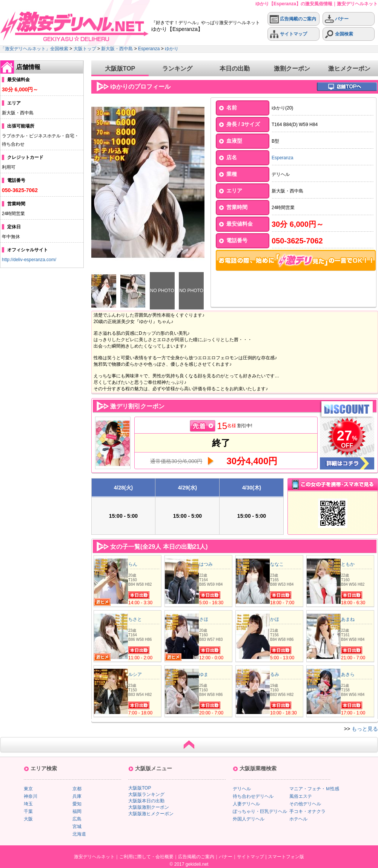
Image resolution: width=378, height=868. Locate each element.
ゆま (204, 674)
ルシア (135, 674)
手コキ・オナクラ (307, 811)
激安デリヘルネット (94, 857)
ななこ (277, 564)
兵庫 (77, 796)
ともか (348, 564)
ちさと (135, 619)
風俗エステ (301, 796)
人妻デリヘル (246, 804)
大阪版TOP (120, 68)
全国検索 (339, 34)
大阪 (28, 819)
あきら (348, 674)
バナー (337, 19)
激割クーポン (292, 68)
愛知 (77, 804)
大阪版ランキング (146, 794)
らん (133, 564)
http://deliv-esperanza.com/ (29, 260)
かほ (275, 619)
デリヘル (242, 789)
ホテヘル (298, 819)
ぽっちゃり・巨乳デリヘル (260, 811)
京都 (77, 789)
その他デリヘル (305, 804)
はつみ (206, 564)
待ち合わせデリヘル (253, 796)
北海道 (79, 834)
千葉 (28, 811)
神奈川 (31, 796)
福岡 (77, 811)
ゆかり (172, 49)
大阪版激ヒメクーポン (151, 814)
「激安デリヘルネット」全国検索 (34, 49)
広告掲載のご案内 (293, 19)
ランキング (177, 68)
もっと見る (365, 729)
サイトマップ (288, 34)
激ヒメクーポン (349, 68)
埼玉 (28, 804)
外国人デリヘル (249, 819)
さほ (204, 619)
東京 (28, 789)
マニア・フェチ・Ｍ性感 (314, 789)
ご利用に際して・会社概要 (146, 857)
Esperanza (149, 49)
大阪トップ (85, 49)
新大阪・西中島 (117, 49)
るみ (275, 674)
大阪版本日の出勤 (146, 801)
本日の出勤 (235, 68)
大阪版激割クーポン (149, 807)
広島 (77, 819)
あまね (348, 619)
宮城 (77, 826)
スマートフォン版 (286, 857)
